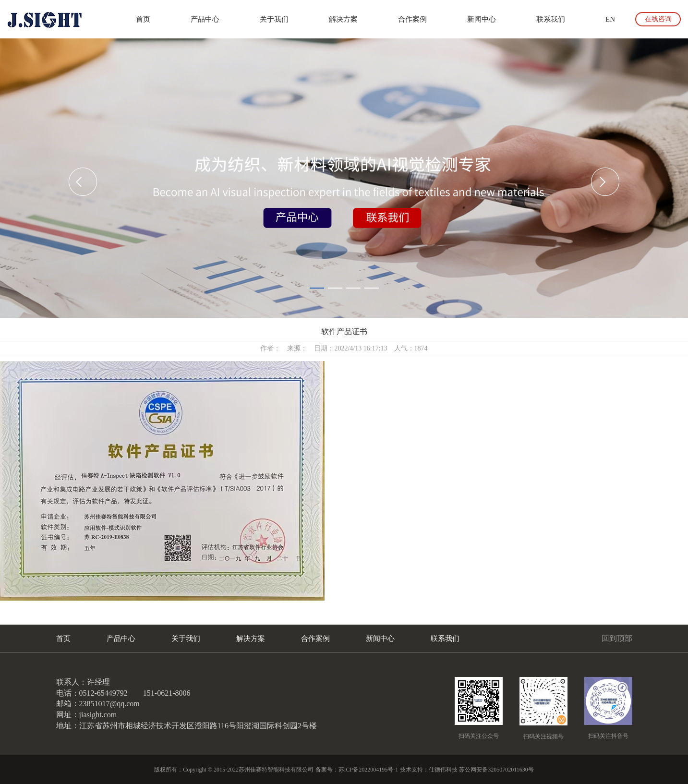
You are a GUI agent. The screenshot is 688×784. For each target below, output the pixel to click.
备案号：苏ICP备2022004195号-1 (357, 770)
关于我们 (274, 19)
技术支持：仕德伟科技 (429, 770)
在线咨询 (658, 19)
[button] (83, 182)
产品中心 (205, 19)
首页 (143, 19)
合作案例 (412, 19)
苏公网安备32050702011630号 (496, 770)
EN (610, 19)
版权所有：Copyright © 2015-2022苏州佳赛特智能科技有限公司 (234, 770)
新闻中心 (482, 19)
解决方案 (343, 19)
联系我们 (551, 19)
